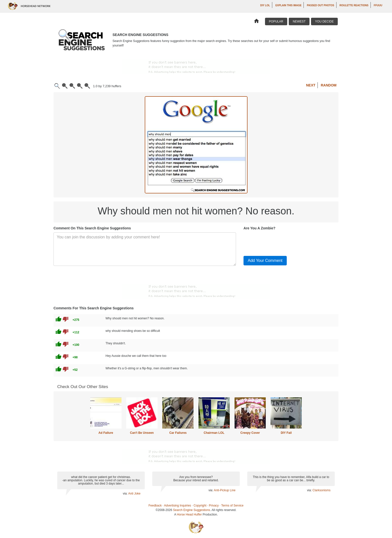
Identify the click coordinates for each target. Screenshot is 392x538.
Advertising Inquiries (177, 506)
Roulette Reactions (354, 5)
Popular (276, 21)
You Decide (324, 21)
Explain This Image (288, 5)
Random (329, 85)
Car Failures (178, 433)
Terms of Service (232, 506)
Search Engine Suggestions (191, 510)
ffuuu (378, 5)
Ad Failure (106, 433)
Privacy (214, 506)
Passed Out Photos (321, 5)
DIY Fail (286, 433)
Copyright (200, 506)
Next (311, 85)
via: (125, 494)
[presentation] (281, 242)
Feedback (155, 506)
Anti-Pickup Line (225, 490)
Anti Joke (134, 494)
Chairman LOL (214, 433)
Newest (299, 21)
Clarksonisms (321, 490)
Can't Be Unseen (142, 433)
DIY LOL (265, 5)
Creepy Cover (250, 433)
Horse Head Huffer (189, 515)
